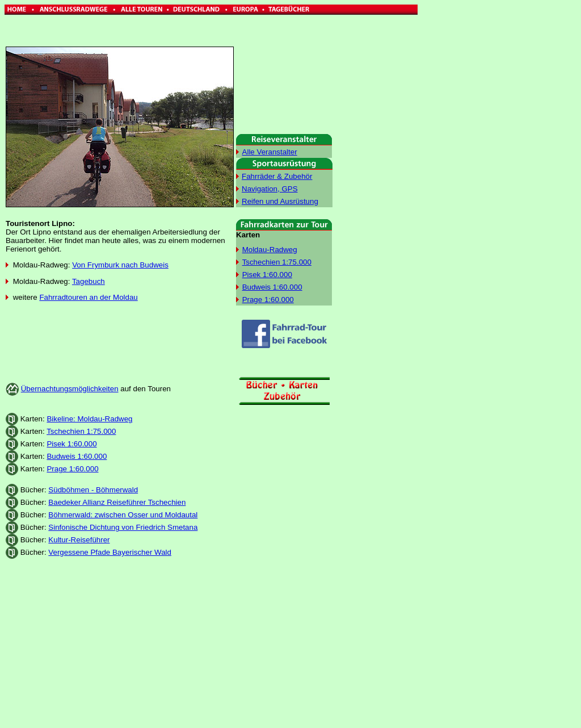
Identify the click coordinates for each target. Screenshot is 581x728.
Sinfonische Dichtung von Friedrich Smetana (123, 527)
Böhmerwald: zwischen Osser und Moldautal (123, 515)
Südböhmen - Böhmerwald (93, 490)
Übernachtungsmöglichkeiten (70, 389)
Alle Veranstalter (270, 152)
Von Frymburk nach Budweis (120, 265)
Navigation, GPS (270, 189)
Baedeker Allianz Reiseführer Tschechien (117, 502)
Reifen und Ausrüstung (280, 201)
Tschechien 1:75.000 (81, 431)
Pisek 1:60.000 (71, 444)
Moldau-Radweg (270, 250)
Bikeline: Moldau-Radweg (89, 419)
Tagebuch (89, 281)
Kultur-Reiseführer (79, 540)
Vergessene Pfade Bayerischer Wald (110, 552)
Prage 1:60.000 (72, 469)
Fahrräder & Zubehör (277, 176)
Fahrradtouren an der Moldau (88, 297)
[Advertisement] (466, 175)
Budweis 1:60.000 (77, 456)
